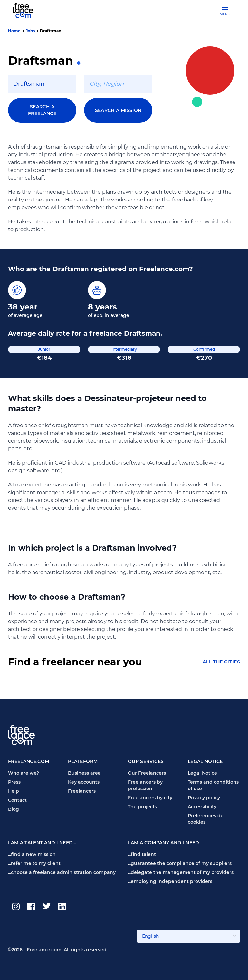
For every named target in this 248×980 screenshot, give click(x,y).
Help (14, 791)
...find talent (142, 854)
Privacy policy (204, 798)
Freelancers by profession (145, 785)
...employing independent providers (170, 881)
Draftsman (51, 31)
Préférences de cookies (206, 819)
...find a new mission (32, 854)
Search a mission (118, 110)
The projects (142, 807)
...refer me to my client (34, 863)
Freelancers (82, 791)
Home (14, 31)
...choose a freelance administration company (62, 872)
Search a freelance (42, 110)
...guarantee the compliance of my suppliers (180, 863)
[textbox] (42, 84)
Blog (14, 809)
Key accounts (84, 782)
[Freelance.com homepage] (27, 10)
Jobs (30, 31)
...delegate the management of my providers (181, 872)
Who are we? (24, 773)
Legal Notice (202, 773)
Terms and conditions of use (213, 785)
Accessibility (202, 807)
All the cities (221, 662)
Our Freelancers (147, 773)
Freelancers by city (150, 798)
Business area (84, 773)
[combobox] (42, 84)
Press (14, 782)
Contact (17, 800)
